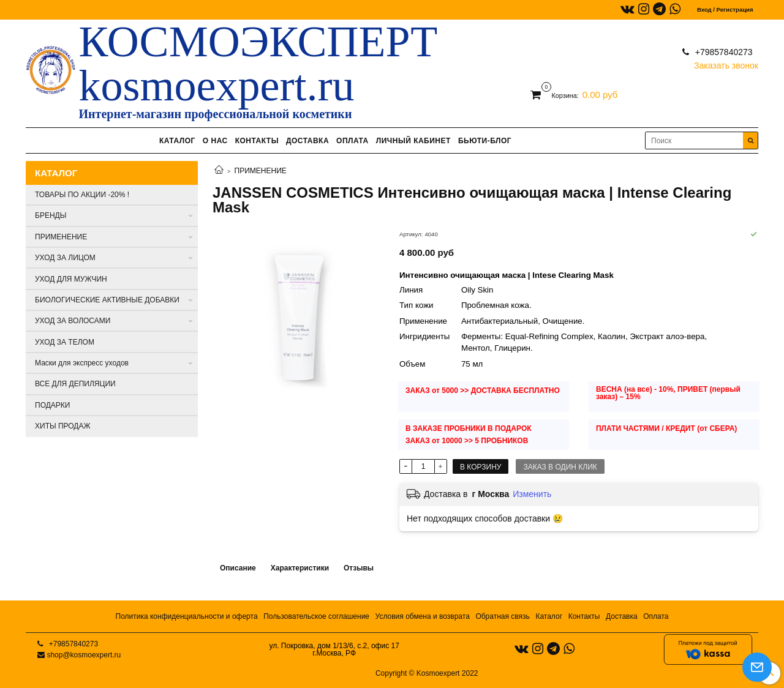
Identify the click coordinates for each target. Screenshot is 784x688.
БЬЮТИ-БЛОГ (485, 141)
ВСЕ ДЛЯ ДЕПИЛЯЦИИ (75, 384)
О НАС (215, 141)
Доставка (622, 616)
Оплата (656, 616)
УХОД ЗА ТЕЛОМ (65, 342)
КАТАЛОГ (177, 141)
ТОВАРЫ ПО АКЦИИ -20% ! (82, 195)
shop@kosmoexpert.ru (84, 655)
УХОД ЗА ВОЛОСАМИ (73, 321)
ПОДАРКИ (52, 405)
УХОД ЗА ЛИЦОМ (65, 258)
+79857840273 (723, 52)
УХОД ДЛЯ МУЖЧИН (71, 279)
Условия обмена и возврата (423, 616)
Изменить (532, 494)
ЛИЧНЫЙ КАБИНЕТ (413, 141)
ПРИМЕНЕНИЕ (261, 171)
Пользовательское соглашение (316, 616)
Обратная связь (502, 616)
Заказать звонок (726, 63)
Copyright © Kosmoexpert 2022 (427, 673)
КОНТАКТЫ (257, 141)
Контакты (584, 616)
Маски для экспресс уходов (82, 363)
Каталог (549, 616)
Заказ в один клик (560, 467)
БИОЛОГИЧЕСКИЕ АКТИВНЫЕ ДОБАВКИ (107, 300)
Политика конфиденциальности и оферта (187, 616)
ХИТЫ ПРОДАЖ (63, 426)
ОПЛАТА (352, 141)
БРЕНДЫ (51, 215)
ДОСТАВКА (307, 141)
